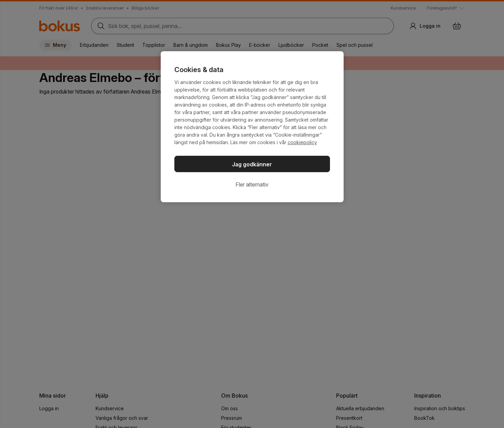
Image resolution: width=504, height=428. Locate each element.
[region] (252, 127)
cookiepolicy (302, 142)
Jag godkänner (252, 164)
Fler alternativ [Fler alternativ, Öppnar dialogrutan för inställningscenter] (252, 184)
